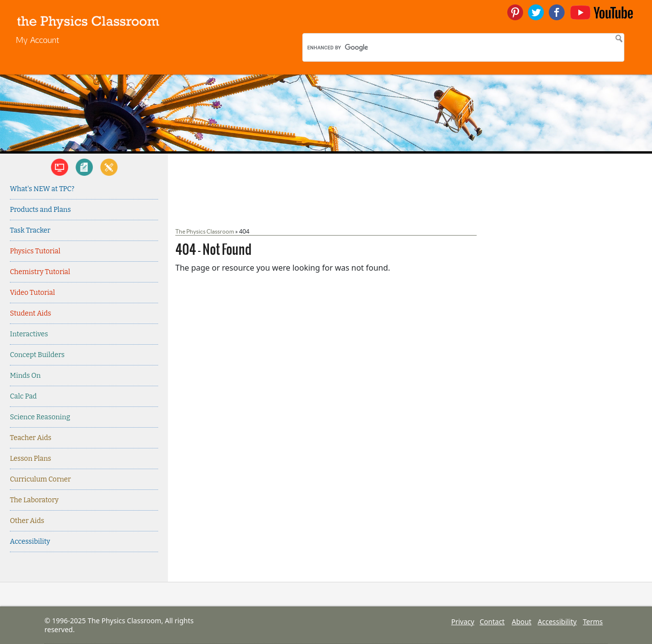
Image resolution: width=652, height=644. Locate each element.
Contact (492, 622)
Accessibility (30, 542)
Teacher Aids (31, 438)
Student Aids (30, 313)
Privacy (463, 622)
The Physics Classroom (205, 231)
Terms (593, 622)
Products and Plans (40, 210)
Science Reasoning (40, 417)
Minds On (25, 376)
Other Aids (27, 521)
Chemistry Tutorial (40, 272)
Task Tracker (30, 230)
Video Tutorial (32, 293)
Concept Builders (37, 355)
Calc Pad (23, 396)
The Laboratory (34, 500)
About (522, 622)
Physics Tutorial (35, 251)
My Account (38, 40)
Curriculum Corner (40, 479)
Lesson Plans (31, 459)
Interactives (29, 334)
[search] (371, 47)
